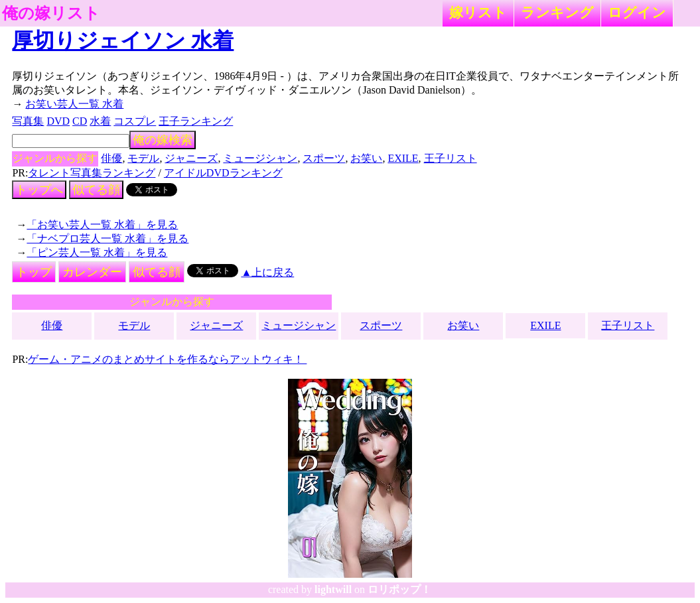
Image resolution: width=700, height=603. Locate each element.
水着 (100, 121)
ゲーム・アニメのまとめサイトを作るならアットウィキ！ (167, 359)
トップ (34, 272)
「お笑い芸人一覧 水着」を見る (102, 225)
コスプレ (135, 121)
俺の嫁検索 (163, 140)
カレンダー (92, 272)
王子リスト (451, 158)
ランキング (557, 12)
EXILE (403, 158)
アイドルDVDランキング (223, 173)
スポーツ (324, 158)
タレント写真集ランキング (92, 173)
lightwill (333, 589)
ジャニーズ (191, 158)
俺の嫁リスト (51, 13)
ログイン (637, 12)
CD (80, 121)
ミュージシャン (260, 158)
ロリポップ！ (399, 589)
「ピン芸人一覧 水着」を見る (97, 252)
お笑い (366, 158)
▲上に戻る (267, 272)
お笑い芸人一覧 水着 (74, 104)
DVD (58, 121)
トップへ (39, 190)
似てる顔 (96, 190)
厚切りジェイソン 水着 (123, 40)
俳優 (111, 158)
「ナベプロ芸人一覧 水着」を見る (107, 238)
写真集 (28, 121)
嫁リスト (478, 12)
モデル (143, 158)
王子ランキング (196, 121)
